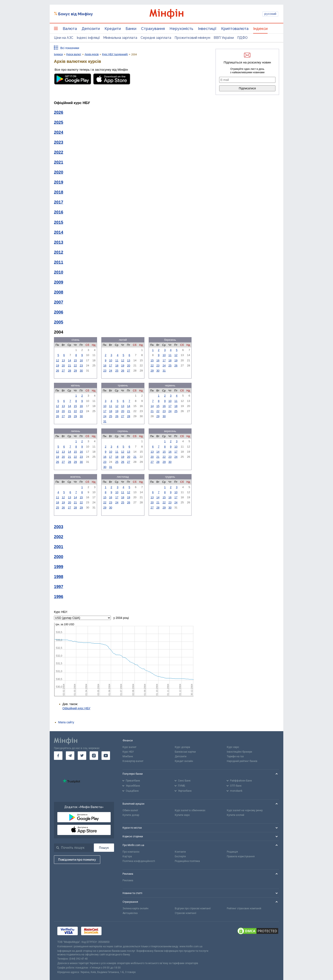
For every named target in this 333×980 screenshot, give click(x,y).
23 (81, 365)
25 (117, 371)
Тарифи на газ (235, 756)
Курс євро (233, 747)
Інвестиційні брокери (239, 752)
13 (63, 360)
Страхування (153, 29)
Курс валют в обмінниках (190, 810)
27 (63, 371)
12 (57, 360)
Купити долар (131, 815)
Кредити (113, 29)
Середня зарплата (156, 38)
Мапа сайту (66, 722)
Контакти (180, 852)
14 (69, 360)
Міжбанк (128, 756)
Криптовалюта (235, 29)
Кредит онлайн (184, 761)
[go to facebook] (58, 756)
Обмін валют (130, 810)
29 (75, 371)
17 (110, 365)
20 (63, 365)
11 (117, 360)
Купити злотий (236, 815)
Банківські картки (185, 752)
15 (75, 360)
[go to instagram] (94, 756)
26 (57, 371)
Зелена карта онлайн (135, 908)
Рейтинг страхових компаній (244, 908)
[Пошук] (104, 848)
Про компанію (131, 852)
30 (81, 371)
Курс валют (129, 747)
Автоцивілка (130, 913)
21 (69, 365)
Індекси (260, 29)
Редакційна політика (187, 861)
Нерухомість (181, 29)
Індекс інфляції (88, 38)
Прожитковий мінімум (192, 38)
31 (164, 371)
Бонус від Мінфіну (75, 14)
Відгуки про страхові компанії (193, 908)
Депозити (91, 29)
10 (110, 360)
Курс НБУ (128, 752)
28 (69, 371)
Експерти (180, 856)
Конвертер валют (133, 761)
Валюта (70, 29)
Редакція (232, 852)
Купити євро (182, 815)
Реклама (128, 880)
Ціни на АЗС (64, 38)
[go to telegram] (70, 756)
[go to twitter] (82, 756)
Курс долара (182, 747)
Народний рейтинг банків (242, 761)
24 (110, 371)
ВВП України (224, 38)
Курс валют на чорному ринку (245, 810)
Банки (131, 29)
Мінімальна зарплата (120, 38)
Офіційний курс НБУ (76, 708)
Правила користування (241, 856)
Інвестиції (207, 29)
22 (75, 365)
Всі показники (70, 48)
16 (81, 360)
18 (117, 365)
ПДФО (242, 38)
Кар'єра (127, 856)
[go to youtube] (106, 756)
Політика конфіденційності (139, 861)
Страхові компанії (186, 913)
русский (270, 14)
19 (57, 365)
